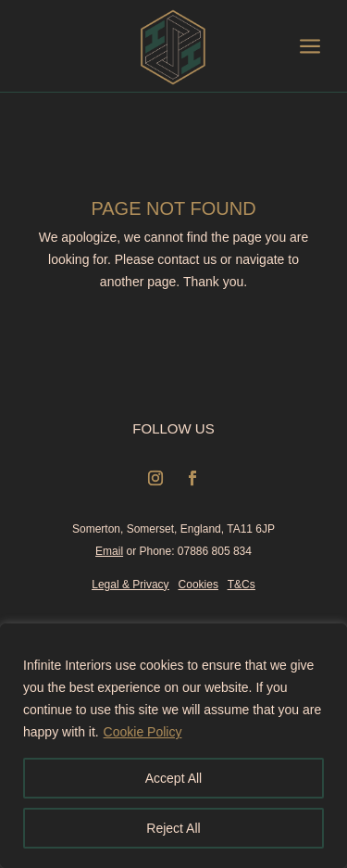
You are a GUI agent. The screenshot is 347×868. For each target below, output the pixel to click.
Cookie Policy (143, 732)
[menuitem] (144, 47)
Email (109, 551)
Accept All (173, 778)
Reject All (173, 828)
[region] (173, 746)
